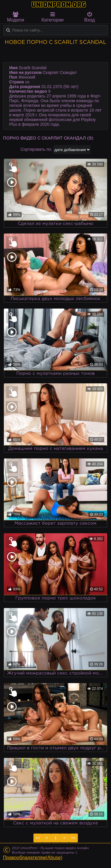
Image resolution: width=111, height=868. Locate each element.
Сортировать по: (36, 149)
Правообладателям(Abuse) (33, 858)
